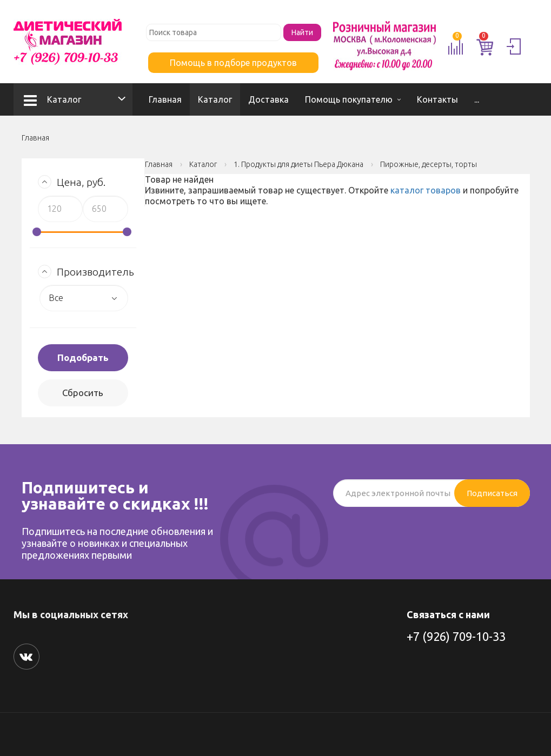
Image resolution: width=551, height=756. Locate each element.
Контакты (437, 99)
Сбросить (83, 393)
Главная (165, 99)
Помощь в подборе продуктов (233, 63)
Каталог (52, 99)
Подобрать (83, 357)
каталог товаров (426, 190)
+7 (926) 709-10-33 (456, 636)
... (477, 99)
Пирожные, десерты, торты (429, 164)
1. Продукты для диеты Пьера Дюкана (298, 164)
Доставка (268, 99)
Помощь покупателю (349, 99)
